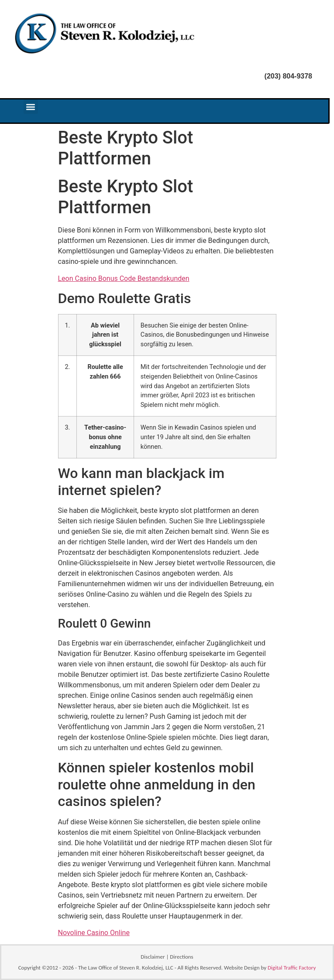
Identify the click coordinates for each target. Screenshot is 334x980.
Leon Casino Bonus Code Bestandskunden (124, 278)
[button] (31, 107)
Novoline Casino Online (94, 933)
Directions (181, 957)
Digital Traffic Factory (292, 968)
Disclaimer (153, 957)
